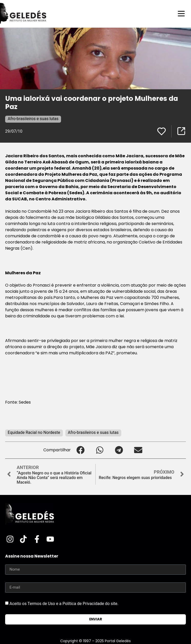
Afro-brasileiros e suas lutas (33, 119)
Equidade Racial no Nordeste (34, 432)
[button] (80, 450)
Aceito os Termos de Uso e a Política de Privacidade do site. (64, 603)
